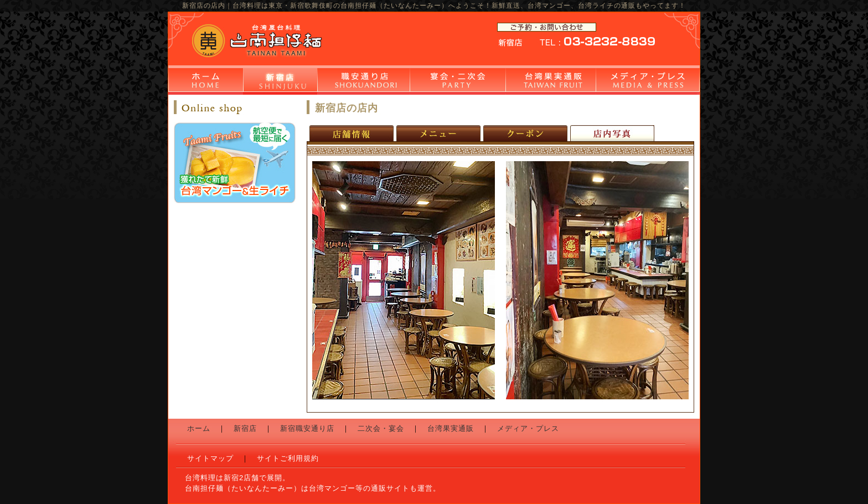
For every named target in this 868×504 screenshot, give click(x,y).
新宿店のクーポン (527, 133)
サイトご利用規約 (288, 458)
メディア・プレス (648, 81)
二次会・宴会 (458, 81)
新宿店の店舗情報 (353, 133)
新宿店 (280, 81)
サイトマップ (210, 458)
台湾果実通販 (551, 81)
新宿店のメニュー (440, 133)
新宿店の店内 (612, 133)
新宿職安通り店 (363, 81)
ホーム (206, 81)
